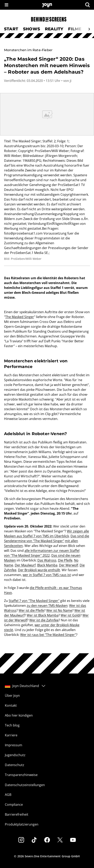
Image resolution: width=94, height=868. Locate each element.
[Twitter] (60, 840)
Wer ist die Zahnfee (44, 620)
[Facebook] (47, 840)
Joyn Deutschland (25, 686)
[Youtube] (73, 840)
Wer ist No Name (59, 610)
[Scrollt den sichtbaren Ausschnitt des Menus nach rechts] (89, 29)
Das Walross (47, 560)
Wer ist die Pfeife (31, 610)
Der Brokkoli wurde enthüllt (39, 570)
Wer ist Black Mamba (43, 615)
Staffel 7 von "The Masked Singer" (34, 601)
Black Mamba (47, 565)
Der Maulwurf (25, 565)
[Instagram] (21, 840)
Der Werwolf (69, 565)
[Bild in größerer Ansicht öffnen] (47, 114)
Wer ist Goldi (70, 615)
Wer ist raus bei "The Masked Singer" (48, 635)
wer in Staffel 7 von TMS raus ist (47, 575)
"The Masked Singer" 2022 (30, 555)
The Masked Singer (20, 317)
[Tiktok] (34, 840)
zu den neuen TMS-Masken (47, 606)
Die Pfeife (65, 560)
